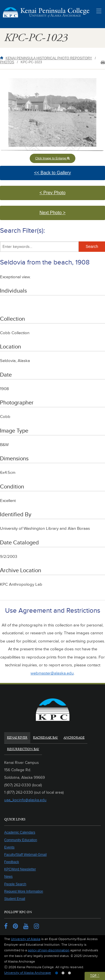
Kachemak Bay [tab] (46, 738)
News (8, 877)
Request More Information (24, 891)
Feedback (12, 862)
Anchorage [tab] (74, 738)
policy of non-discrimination (49, 950)
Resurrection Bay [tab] (23, 749)
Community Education (21, 840)
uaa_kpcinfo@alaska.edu (25, 800)
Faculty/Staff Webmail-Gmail (25, 855)
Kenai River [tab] (17, 738)
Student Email (15, 899)
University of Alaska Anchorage (28, 973)
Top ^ (95, 976)
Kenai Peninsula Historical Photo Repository (49, 58)
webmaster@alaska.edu (52, 673)
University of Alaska (26, 939)
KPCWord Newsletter (20, 869)
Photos (7, 62)
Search (92, 246)
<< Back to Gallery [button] (63, 175)
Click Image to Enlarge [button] (53, 158)
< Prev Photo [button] (61, 195)
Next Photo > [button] (58, 215)
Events (9, 847)
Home (3, 58)
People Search (15, 884)
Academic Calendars (20, 832)
